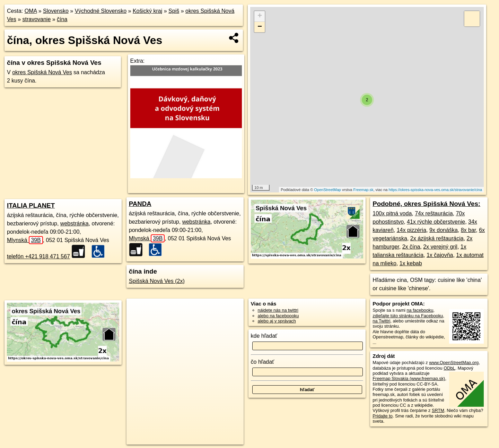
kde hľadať (264, 336)
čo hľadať (263, 362)
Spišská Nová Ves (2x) (157, 281)
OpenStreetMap (327, 190)
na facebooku (420, 310)
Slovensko (56, 11)
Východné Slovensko (101, 11)
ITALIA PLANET (31, 205)
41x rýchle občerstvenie (436, 222)
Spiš (174, 11)
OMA (31, 11)
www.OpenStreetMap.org (454, 363)
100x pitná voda (392, 213)
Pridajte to (383, 416)
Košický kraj (147, 11)
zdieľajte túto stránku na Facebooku (408, 316)
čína (62, 19)
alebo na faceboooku (278, 316)
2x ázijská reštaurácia (437, 238)
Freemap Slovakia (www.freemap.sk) (409, 378)
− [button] (260, 27)
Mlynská (25, 240)
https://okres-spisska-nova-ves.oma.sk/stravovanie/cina (436, 190)
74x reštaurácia (434, 213)
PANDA (140, 204)
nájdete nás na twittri (278, 310)
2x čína (411, 247)
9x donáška (444, 230)
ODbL (449, 368)
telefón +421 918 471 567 (38, 256)
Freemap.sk (363, 190)
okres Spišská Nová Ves (42, 72)
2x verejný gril (440, 247)
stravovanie (36, 19)
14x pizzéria (412, 230)
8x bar (469, 230)
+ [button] (260, 16)
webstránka (75, 223)
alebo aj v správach (277, 321)
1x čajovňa (440, 255)
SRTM (438, 410)
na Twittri (381, 321)
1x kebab (411, 263)
